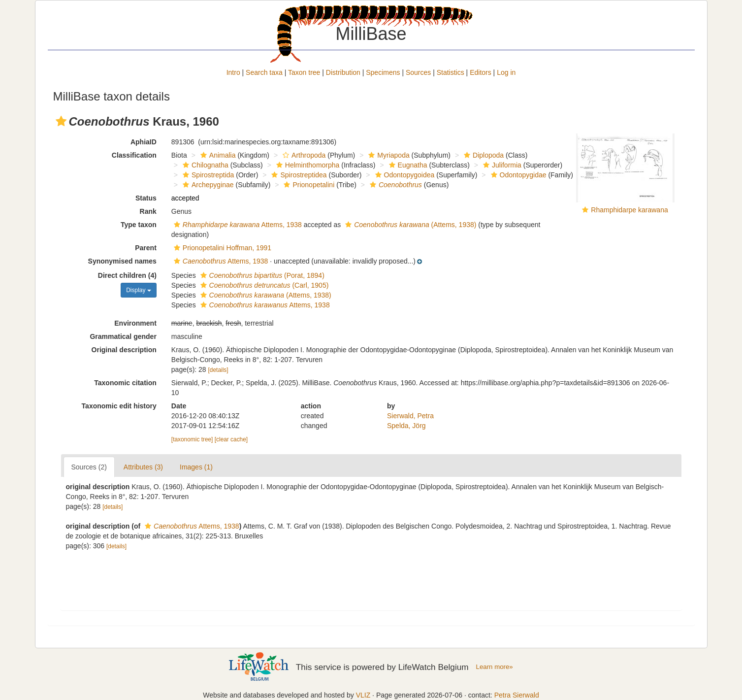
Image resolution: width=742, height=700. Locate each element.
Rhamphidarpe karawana (629, 210)
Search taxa (264, 72)
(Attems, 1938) (409, 225)
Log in (506, 72)
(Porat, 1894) (261, 275)
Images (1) (196, 467)
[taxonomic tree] (192, 439)
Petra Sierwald (517, 695)
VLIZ (363, 695)
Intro (233, 72)
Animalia (217, 155)
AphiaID (144, 142)
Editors (481, 72)
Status (146, 198)
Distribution (343, 72)
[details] (218, 370)
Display (139, 290)
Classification (134, 155)
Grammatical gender (123, 336)
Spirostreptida (207, 175)
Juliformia (501, 165)
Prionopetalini (308, 185)
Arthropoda (303, 155)
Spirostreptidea (298, 175)
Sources (418, 72)
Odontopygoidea (404, 175)
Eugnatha (407, 165)
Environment (135, 323)
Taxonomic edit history (119, 406)
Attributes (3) (143, 467)
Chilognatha (204, 165)
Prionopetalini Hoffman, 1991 (221, 248)
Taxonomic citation (125, 383)
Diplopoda (483, 155)
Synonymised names (122, 261)
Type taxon (139, 225)
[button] (61, 121)
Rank (148, 211)
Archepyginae (207, 185)
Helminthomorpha (307, 165)
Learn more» (495, 667)
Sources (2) (89, 467)
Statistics (451, 72)
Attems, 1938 (237, 225)
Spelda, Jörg (406, 426)
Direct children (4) (127, 275)
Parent (146, 248)
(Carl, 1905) (263, 285)
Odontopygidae (517, 175)
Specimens (383, 72)
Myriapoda (387, 155)
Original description (124, 350)
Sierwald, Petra (410, 416)
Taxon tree (304, 72)
